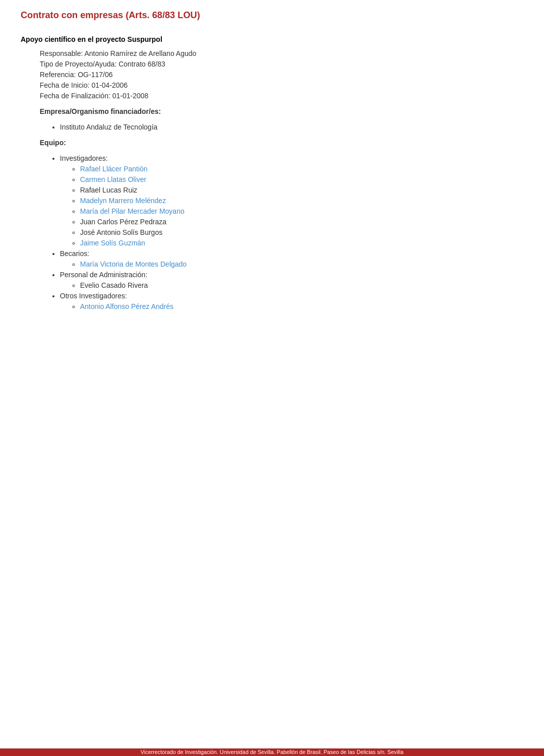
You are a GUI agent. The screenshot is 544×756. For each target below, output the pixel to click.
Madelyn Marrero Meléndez (123, 201)
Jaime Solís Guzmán (113, 243)
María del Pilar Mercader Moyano (132, 211)
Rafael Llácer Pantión (114, 169)
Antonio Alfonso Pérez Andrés (127, 306)
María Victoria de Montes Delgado (133, 264)
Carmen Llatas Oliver (113, 179)
